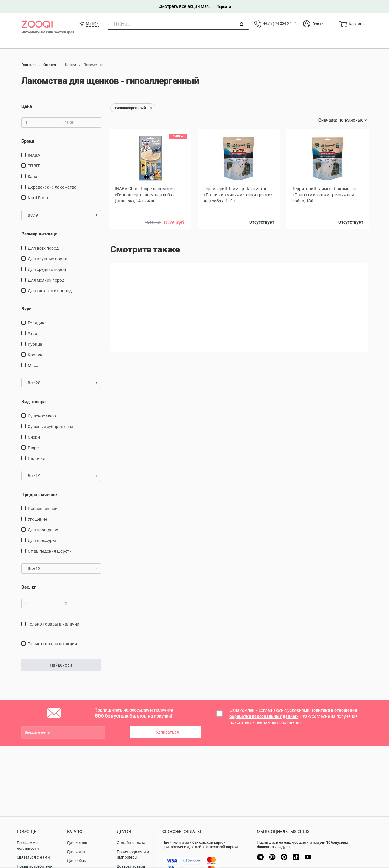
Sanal (33, 177)
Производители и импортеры (133, 855)
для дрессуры (42, 540)
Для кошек (77, 843)
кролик (35, 355)
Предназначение (39, 495)
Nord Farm (38, 198)
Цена (27, 106)
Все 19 (62, 476)
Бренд (28, 141)
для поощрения (44, 530)
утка (33, 334)
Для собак (76, 861)
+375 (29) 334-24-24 (280, 24)
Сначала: (328, 120)
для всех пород (43, 248)
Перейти (224, 7)
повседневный (43, 509)
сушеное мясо (42, 416)
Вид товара (33, 402)
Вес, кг (29, 587)
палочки (36, 458)
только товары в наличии (53, 624)
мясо (33, 365)
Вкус (26, 309)
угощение (37, 519)
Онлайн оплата (131, 843)
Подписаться (166, 732)
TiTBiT (34, 166)
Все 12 (62, 568)
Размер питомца (39, 234)
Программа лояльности (28, 846)
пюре (33, 448)
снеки (34, 437)
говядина (37, 323)
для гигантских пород (50, 291)
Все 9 (62, 215)
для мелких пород (46, 280)
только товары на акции (52, 644)
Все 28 (62, 383)
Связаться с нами (33, 857)
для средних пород (47, 269)
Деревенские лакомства (52, 187)
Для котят (76, 852)
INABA (34, 155)
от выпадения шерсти (50, 551)
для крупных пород (47, 259)
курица (35, 344)
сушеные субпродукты (50, 427)
